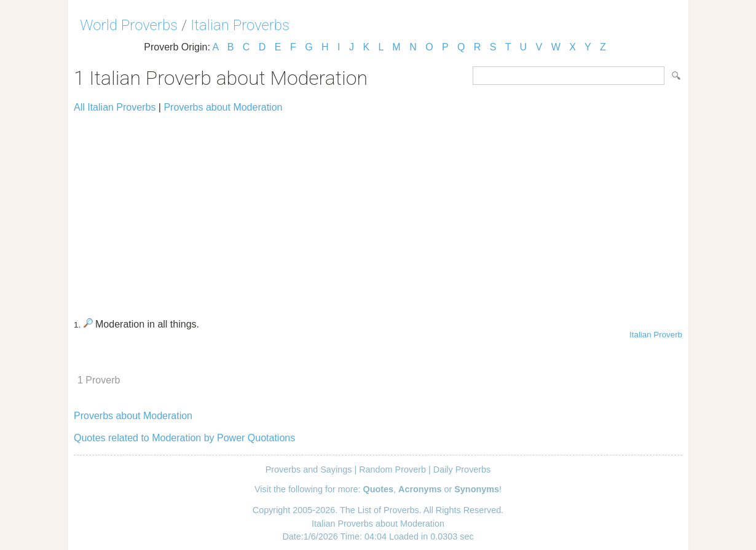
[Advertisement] (378, 210)
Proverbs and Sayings (309, 469)
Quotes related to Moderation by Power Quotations (184, 438)
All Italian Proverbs (115, 107)
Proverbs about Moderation (223, 107)
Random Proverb (392, 469)
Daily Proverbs (462, 469)
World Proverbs (129, 25)
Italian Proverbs (240, 25)
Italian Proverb (656, 335)
